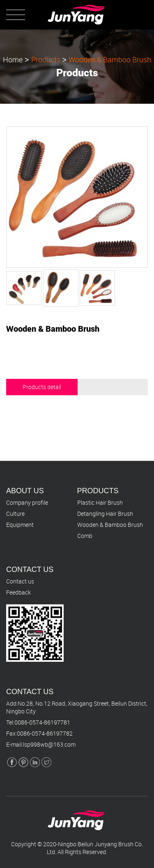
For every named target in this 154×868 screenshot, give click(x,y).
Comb (85, 536)
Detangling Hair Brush (105, 514)
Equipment (20, 525)
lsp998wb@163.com (49, 744)
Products (46, 59)
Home (13, 59)
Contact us (20, 581)
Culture (15, 514)
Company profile (27, 502)
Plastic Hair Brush (100, 502)
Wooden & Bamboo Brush (110, 59)
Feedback (18, 592)
